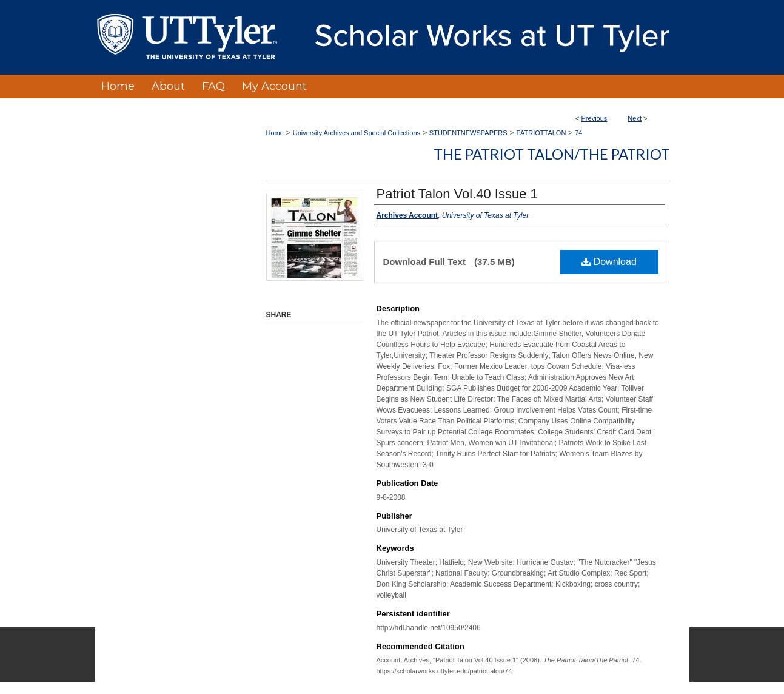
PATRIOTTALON (541, 133)
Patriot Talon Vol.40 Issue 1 (457, 194)
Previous (595, 118)
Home (275, 133)
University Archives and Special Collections (357, 133)
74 (578, 133)
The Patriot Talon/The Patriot (552, 154)
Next (635, 118)
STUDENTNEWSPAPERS (468, 133)
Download (609, 262)
